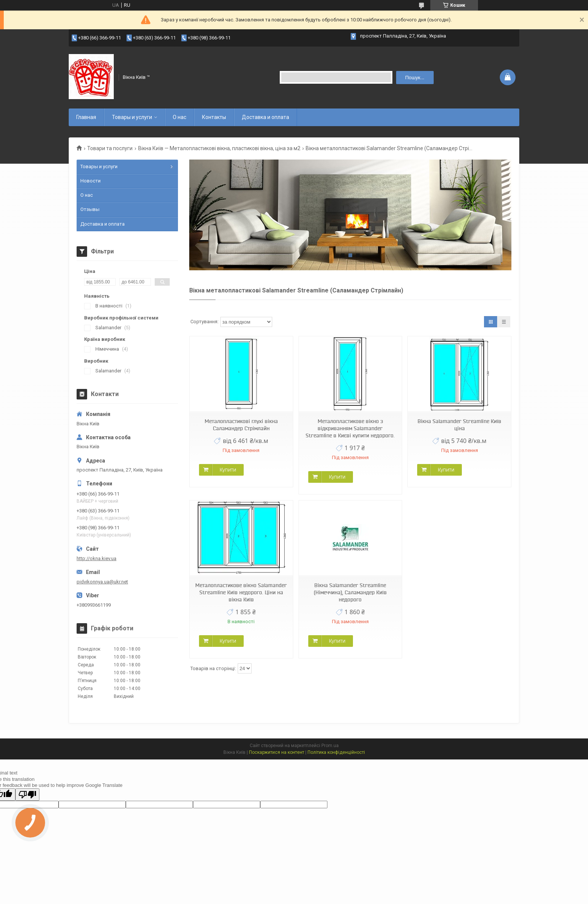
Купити (228, 470)
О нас (179, 117)
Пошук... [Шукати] (415, 78)
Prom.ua (330, 746)
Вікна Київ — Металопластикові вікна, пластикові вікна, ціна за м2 (219, 148)
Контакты (214, 117)
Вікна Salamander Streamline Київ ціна (459, 425)
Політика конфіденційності (336, 752)
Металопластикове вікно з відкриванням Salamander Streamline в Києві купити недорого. (350, 428)
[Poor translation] (27, 795)
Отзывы (90, 209)
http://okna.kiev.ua (96, 558)
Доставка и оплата (265, 117)
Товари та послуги (110, 148)
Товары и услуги (132, 117)
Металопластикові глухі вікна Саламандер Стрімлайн (241, 425)
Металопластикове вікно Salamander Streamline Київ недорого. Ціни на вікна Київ (241, 592)
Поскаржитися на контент (277, 752)
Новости (90, 181)
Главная (86, 117)
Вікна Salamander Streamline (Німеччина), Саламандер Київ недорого (350, 592)
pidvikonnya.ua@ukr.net (102, 582)
